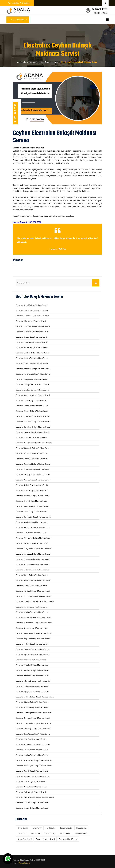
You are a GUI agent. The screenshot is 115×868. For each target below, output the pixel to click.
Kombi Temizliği (66, 828)
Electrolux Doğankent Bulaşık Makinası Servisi (33, 464)
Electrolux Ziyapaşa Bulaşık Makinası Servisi (32, 432)
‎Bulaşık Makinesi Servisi (68, 839)
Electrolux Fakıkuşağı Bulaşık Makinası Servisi (33, 681)
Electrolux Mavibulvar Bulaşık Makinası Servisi (33, 580)
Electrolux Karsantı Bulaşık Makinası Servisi (32, 411)
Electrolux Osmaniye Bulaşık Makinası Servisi (33, 395)
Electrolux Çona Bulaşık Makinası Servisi (31, 739)
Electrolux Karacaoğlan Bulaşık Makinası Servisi (34, 538)
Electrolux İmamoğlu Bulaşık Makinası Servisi (33, 326)
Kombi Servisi (23, 828)
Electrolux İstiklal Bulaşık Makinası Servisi (31, 490)
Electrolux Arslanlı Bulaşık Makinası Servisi (32, 750)
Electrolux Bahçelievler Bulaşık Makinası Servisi (33, 443)
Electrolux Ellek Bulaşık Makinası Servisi (31, 533)
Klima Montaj (65, 833)
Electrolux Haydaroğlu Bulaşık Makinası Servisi (33, 517)
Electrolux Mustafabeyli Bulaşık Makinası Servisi (34, 623)
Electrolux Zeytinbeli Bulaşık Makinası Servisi (33, 665)
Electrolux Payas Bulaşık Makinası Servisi (31, 787)
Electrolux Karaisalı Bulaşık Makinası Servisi (32, 332)
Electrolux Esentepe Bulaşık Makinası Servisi (32, 649)
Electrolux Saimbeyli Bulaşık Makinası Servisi (32, 353)
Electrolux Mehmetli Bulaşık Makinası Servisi (32, 564)
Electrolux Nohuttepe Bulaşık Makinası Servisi (33, 734)
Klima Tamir (22, 833)
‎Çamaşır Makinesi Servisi (45, 839)
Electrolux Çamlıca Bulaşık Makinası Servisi (32, 607)
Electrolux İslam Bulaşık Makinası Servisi (31, 660)
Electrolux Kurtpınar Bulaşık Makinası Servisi (32, 570)
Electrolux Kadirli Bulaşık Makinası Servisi (31, 437)
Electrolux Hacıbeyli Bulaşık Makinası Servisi (32, 496)
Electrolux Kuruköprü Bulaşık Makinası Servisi (33, 422)
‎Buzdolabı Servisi (81, 833)
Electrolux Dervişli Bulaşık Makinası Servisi (32, 771)
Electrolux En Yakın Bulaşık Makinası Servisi (32, 808)
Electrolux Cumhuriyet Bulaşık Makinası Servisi (33, 596)
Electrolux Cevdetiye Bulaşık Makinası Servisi (33, 469)
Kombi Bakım (51, 828)
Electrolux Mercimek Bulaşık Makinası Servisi (33, 591)
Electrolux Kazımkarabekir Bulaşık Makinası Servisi (35, 601)
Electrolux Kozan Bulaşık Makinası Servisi (31, 342)
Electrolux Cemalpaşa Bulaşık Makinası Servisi (33, 554)
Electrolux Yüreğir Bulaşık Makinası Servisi (32, 379)
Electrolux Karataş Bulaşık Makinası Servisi (32, 337)
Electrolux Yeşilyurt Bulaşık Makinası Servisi (32, 691)
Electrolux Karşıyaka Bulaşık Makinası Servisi (32, 559)
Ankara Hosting (24, 863)
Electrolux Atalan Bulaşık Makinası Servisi (31, 512)
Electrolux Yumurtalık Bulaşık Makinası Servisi (33, 374)
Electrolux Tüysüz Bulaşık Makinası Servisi (31, 575)
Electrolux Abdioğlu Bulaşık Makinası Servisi (32, 384)
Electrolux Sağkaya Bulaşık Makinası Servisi (32, 686)
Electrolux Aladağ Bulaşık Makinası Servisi (31, 305)
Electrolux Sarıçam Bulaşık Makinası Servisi (32, 358)
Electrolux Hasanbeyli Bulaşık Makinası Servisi (33, 427)
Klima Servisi (81, 828)
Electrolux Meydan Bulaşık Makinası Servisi (32, 612)
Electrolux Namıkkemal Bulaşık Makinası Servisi (34, 633)
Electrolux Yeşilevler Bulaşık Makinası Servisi (32, 654)
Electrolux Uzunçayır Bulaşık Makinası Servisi (33, 718)
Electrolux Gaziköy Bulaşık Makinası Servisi (32, 485)
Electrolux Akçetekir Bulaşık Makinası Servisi (32, 390)
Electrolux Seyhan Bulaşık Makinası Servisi (32, 363)
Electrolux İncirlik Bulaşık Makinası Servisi (31, 400)
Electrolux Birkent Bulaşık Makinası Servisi (32, 453)
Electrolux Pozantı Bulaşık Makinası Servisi (32, 347)
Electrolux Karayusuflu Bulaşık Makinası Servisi (33, 549)
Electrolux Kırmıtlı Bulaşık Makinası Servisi (32, 501)
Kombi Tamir (37, 828)
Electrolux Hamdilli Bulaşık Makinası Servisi (32, 506)
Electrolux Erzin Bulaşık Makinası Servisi (31, 781)
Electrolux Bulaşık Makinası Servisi (44, 62)
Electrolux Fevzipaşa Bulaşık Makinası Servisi (33, 474)
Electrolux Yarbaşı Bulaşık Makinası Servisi (32, 543)
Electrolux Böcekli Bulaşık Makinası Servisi (32, 522)
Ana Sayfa (22, 62)
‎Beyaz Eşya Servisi (25, 839)
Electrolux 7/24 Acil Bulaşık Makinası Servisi (32, 803)
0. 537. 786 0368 (18, 19)
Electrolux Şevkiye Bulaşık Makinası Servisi (32, 644)
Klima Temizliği (50, 833)
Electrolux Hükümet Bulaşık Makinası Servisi (32, 527)
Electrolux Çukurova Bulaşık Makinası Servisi (32, 316)
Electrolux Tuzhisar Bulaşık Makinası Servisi (32, 707)
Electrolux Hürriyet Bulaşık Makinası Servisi (32, 702)
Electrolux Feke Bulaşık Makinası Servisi (31, 321)
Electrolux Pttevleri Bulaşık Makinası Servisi (32, 676)
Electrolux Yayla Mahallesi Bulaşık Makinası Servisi (35, 697)
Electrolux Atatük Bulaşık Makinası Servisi (31, 459)
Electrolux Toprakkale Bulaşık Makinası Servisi (33, 448)
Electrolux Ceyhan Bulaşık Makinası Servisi (32, 310)
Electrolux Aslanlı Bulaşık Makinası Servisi (31, 586)
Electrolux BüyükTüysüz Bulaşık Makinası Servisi (34, 766)
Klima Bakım (35, 833)
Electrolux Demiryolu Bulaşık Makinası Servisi (33, 480)
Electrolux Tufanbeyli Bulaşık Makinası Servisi (33, 369)
